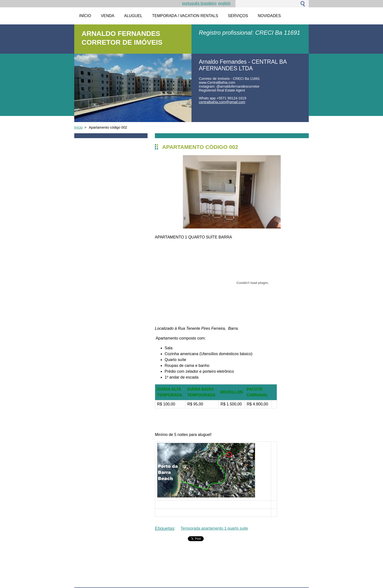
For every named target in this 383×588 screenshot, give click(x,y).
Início (78, 127)
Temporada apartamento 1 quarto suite (214, 528)
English (224, 3)
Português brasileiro (199, 3)
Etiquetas (165, 528)
